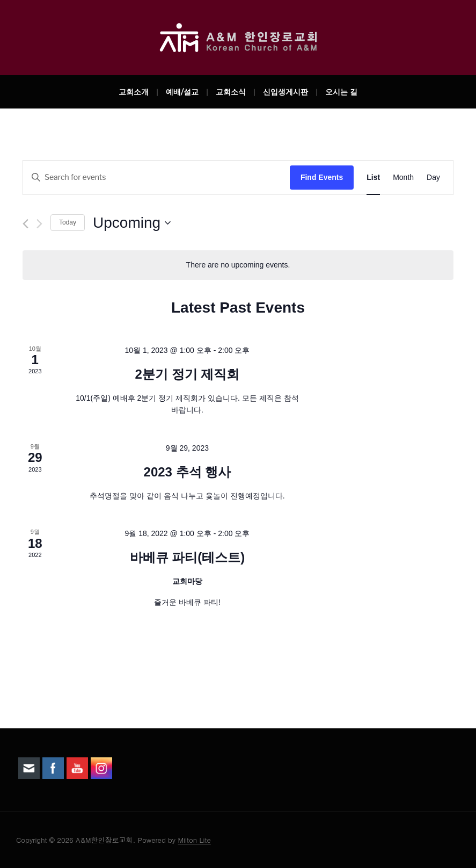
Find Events (322, 177)
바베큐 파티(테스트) (188, 557)
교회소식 (231, 92)
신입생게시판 (285, 92)
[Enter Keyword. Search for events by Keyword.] (156, 178)
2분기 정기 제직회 (188, 374)
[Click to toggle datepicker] (132, 223)
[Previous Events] (25, 224)
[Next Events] (39, 224)
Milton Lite (194, 840)
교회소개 (134, 92)
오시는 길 (341, 92)
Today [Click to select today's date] (68, 222)
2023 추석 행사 (188, 472)
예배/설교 (182, 92)
